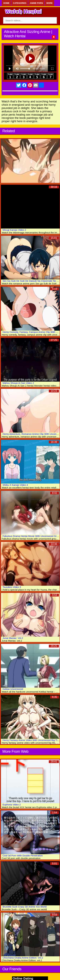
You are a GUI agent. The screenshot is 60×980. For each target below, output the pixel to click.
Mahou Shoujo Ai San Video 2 (18, 383)
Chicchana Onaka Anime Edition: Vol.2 (23, 958)
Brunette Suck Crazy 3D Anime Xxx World (25, 907)
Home (6, 3)
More (49, 3)
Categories (20, 3)
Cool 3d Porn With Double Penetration (23, 856)
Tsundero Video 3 (12, 587)
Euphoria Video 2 (12, 805)
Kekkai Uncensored (13, 689)
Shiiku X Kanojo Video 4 (15, 485)
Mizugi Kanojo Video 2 (14, 230)
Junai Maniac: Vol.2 (13, 638)
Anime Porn (36, 3)
